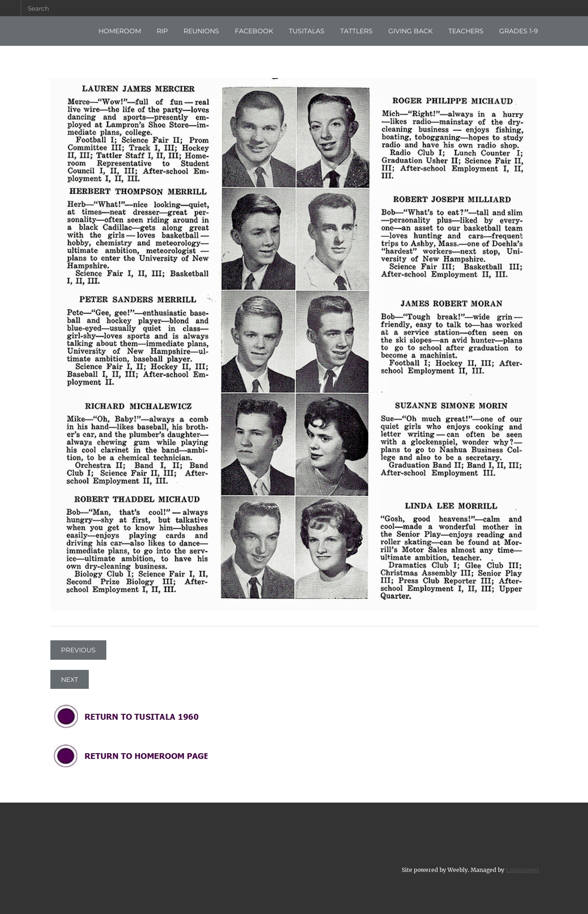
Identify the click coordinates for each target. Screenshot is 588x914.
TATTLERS (356, 31)
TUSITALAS (307, 31)
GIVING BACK (410, 31)
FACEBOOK (254, 31)
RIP (162, 31)
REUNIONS (201, 31)
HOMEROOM (120, 31)
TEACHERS (466, 31)
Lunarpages (522, 869)
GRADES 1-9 (519, 31)
